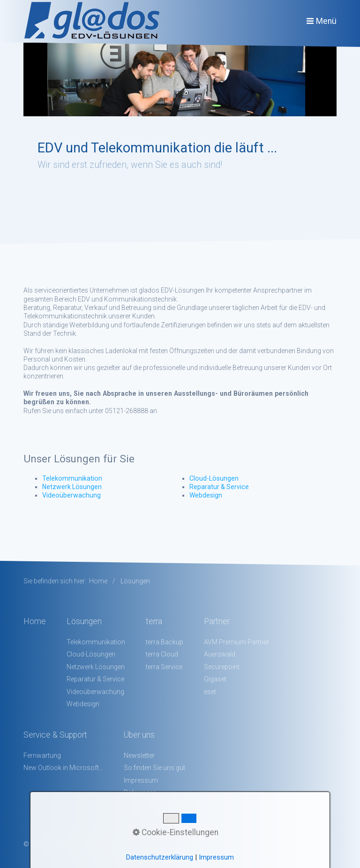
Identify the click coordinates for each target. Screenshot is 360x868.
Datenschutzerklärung (160, 857)
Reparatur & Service (219, 487)
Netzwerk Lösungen (72, 487)
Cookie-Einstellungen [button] (176, 832)
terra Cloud (162, 654)
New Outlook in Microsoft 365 (63, 768)
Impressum (141, 780)
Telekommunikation (72, 478)
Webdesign (206, 495)
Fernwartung (42, 755)
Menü (326, 21)
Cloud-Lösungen (214, 478)
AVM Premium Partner (236, 642)
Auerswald (220, 654)
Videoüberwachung (71, 495)
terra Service (164, 667)
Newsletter (139, 755)
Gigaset (215, 679)
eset (210, 692)
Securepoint (222, 667)
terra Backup (165, 642)
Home (98, 581)
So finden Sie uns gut (154, 768)
